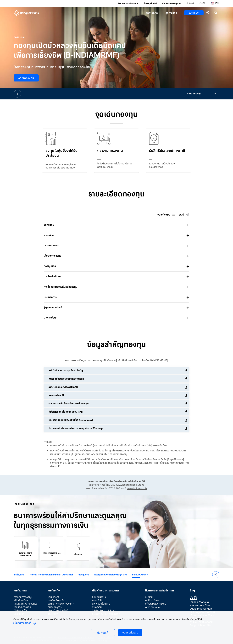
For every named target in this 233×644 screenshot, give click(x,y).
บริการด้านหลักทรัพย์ (58, 610)
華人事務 (190, 3)
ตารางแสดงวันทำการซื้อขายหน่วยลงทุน (69, 403)
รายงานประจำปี (56, 395)
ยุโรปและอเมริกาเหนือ (156, 604)
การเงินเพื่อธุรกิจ (56, 600)
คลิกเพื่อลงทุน (26, 78)
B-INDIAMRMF (140, 575)
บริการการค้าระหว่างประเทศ (61, 604)
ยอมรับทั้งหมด (130, 633)
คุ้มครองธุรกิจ (55, 607)
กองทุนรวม (84, 575)
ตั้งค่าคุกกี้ (103, 633)
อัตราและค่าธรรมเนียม (201, 609)
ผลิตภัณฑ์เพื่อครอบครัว (25, 604)
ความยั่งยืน (98, 600)
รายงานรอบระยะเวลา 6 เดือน (63, 387)
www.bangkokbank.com (130, 485)
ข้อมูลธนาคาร (99, 597)
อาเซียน (149, 597)
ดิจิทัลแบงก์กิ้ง (21, 610)
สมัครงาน (97, 607)
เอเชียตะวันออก (153, 600)
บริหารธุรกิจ (53, 597)
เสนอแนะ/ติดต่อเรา (199, 602)
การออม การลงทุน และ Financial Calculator (51, 575)
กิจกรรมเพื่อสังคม (101, 604)
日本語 (202, 3)
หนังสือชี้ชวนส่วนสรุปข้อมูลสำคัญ (66, 371)
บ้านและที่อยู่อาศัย (22, 607)
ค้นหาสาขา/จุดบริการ (200, 605)
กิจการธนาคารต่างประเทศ (128, 3)
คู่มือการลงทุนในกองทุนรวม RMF (66, 412)
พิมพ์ (182, 215)
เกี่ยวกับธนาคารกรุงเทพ (172, 3)
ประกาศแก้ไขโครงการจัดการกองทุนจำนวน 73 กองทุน (76, 428)
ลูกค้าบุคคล (152, 13)
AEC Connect (153, 607)
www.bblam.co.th (137, 488)
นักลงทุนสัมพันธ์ (150, 3)
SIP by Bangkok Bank (104, 610)
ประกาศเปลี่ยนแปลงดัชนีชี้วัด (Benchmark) (71, 420)
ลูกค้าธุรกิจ (171, 13)
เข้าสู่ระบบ (194, 13)
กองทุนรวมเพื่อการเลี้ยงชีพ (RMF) (111, 575)
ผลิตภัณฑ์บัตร (21, 600)
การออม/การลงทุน (23, 597)
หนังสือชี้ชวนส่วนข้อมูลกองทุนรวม (66, 379)
